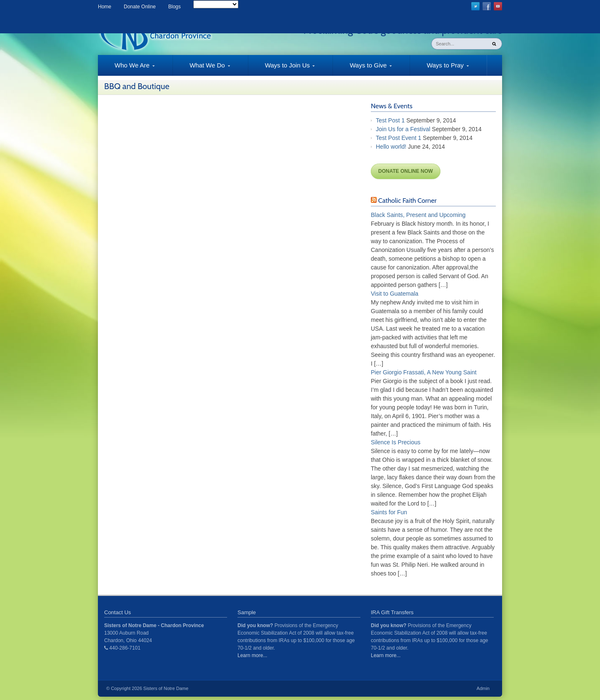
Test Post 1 (390, 120)
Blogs (175, 7)
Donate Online (140, 7)
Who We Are (126, 69)
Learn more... (252, 655)
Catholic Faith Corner (407, 201)
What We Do (201, 69)
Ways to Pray (439, 69)
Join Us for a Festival (403, 129)
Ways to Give (362, 69)
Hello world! (391, 147)
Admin (483, 688)
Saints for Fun (389, 512)
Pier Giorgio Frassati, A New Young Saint (424, 372)
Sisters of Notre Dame (166, 688)
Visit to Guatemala (395, 294)
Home (105, 7)
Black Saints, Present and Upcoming (418, 215)
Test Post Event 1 (399, 138)
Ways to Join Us (282, 69)
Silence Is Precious (396, 442)
